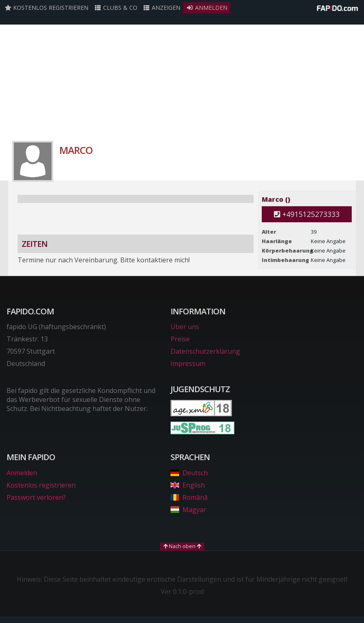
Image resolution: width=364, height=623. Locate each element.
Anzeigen (162, 8)
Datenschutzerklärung (205, 351)
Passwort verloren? (36, 497)
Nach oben (182, 546)
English (188, 485)
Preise (180, 339)
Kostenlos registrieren (47, 8)
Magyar (188, 510)
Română (189, 497)
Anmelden (207, 8)
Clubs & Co (116, 8)
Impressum (188, 363)
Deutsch (189, 473)
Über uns (185, 327)
